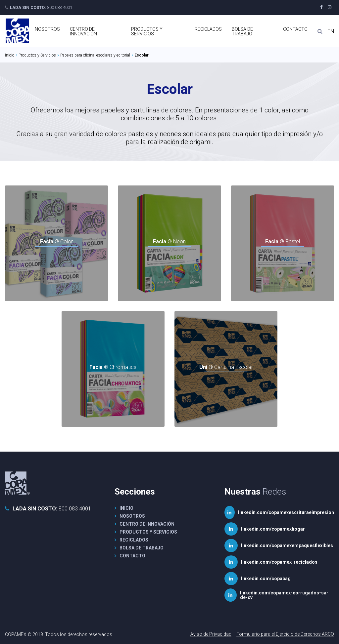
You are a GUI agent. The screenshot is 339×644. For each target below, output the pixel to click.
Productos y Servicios (147, 31)
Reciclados (208, 29)
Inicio (10, 55)
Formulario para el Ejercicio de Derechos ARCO (285, 634)
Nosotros (47, 29)
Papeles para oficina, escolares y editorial (95, 55)
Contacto (295, 29)
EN (331, 31)
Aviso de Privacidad (211, 634)
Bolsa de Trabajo (242, 31)
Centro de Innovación (83, 31)
